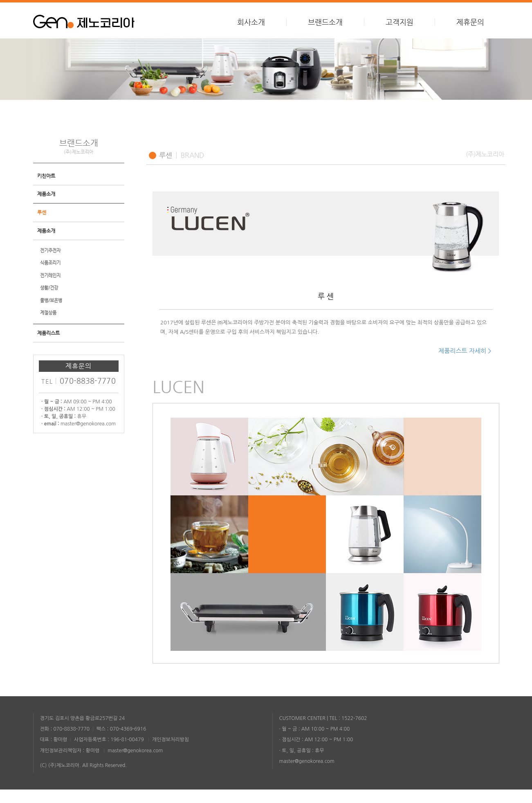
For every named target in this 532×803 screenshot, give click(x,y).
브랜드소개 (325, 22)
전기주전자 (50, 264)
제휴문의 (470, 22)
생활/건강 (49, 302)
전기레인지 (50, 289)
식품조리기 (50, 277)
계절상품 (48, 327)
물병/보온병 (51, 314)
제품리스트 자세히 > (465, 364)
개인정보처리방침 (171, 753)
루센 (42, 226)
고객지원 (400, 22)
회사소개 (251, 22)
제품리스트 (48, 347)
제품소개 (46, 208)
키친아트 (46, 190)
